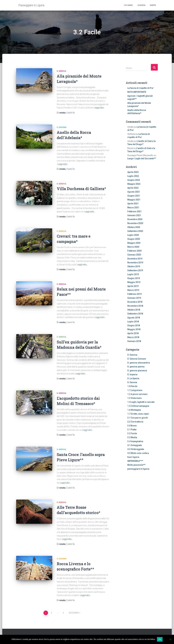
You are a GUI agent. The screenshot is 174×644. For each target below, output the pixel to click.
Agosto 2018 (134, 318)
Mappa (153, 5)
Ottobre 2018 (134, 310)
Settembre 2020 (135, 231)
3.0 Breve (132, 426)
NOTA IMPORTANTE (137, 92)
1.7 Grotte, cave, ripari (138, 414)
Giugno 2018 (134, 325)
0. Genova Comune (137, 359)
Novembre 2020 (135, 223)
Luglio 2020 (133, 235)
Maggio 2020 (134, 243)
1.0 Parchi (132, 386)
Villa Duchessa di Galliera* (81, 189)
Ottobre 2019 (134, 266)
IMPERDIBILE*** (135, 461)
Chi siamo (129, 5)
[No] (170, 639)
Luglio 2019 (133, 274)
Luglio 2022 (133, 176)
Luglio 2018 (133, 322)
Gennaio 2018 (134, 341)
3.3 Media (132, 437)
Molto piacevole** (136, 465)
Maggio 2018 (134, 329)
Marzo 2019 (133, 290)
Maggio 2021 (134, 200)
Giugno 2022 (134, 180)
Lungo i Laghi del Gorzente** (142, 159)
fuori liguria (133, 457)
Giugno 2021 (134, 196)
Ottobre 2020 (134, 227)
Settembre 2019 (135, 270)
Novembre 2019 (135, 263)
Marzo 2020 (133, 247)
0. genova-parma (136, 367)
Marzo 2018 (133, 337)
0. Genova (61, 71)
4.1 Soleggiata (135, 445)
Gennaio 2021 (134, 215)
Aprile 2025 (133, 172)
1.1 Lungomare (135, 390)
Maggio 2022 (134, 184)
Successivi (74, 613)
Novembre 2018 (135, 306)
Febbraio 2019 (134, 294)
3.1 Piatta (132, 430)
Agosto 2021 (134, 192)
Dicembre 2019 (135, 259)
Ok (160, 639)
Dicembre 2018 (135, 302)
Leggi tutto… (100, 108)
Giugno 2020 (134, 239)
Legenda (141, 5)
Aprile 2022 (133, 188)
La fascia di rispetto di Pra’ (140, 88)
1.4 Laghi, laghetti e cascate (141, 402)
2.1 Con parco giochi (138, 418)
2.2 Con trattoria (135, 422)
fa (70, 113)
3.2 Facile (132, 433)
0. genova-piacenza (137, 371)
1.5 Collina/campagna (138, 406)
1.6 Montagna (134, 410)
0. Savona (62, 127)
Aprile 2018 (133, 333)
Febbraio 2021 (134, 211)
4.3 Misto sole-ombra (138, 453)
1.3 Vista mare (134, 398)
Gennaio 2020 (134, 255)
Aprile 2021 (133, 204)
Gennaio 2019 (134, 298)
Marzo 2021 (133, 208)
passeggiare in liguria (138, 469)
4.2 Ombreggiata (136, 449)
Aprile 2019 (133, 286)
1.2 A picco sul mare (137, 394)
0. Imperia (132, 374)
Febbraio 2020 (134, 251)
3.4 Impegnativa (135, 441)
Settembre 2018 (135, 314)
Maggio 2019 (134, 282)
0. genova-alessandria (139, 363)
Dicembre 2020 (135, 219)
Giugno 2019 (134, 278)
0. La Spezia (133, 378)
